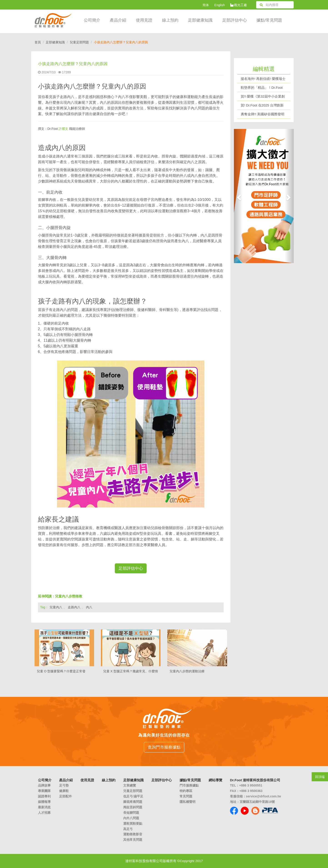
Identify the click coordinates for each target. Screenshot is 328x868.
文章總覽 (130, 785)
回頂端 (320, 777)
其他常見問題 (133, 840)
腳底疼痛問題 (133, 802)
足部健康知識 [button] (200, 20)
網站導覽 (215, 780)
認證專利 (44, 796)
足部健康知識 (55, 42)
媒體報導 (44, 802)
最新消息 (44, 807)
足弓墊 (64, 785)
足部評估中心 (235, 20)
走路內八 (74, 607)
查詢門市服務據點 (164, 747)
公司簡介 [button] (92, 20)
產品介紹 (118, 20)
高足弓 (128, 829)
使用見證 (144, 20)
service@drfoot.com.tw (263, 796)
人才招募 (44, 813)
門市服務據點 (189, 785)
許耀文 (63, 129)
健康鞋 (64, 791)
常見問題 (186, 796)
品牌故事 (44, 785)
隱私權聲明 (188, 802)
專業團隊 (44, 791)
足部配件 (65, 796)
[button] (238, 196)
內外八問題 (131, 818)
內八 (89, 607)
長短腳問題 (131, 813)
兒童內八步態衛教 (69, 596)
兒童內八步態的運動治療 (187, 671)
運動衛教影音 (133, 834)
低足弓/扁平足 (133, 796)
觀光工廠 (239, 5)
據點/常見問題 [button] (269, 20)
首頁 (38, 42)
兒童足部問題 (79, 42)
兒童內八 (56, 607)
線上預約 (170, 20)
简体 (206, 5)
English (220, 5)
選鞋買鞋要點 (133, 824)
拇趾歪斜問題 (133, 807)
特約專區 (186, 791)
